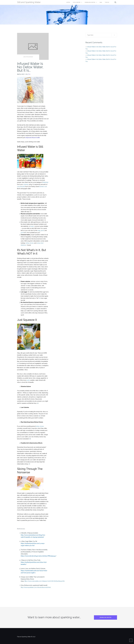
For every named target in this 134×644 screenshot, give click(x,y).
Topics (107, 2)
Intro (68, 2)
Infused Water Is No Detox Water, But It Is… (30, 67)
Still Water (77, 2)
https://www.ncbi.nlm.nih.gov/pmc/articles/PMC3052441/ (39, 556)
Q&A (101, 2)
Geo (29, 74)
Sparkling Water (90, 2)
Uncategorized (28, 57)
